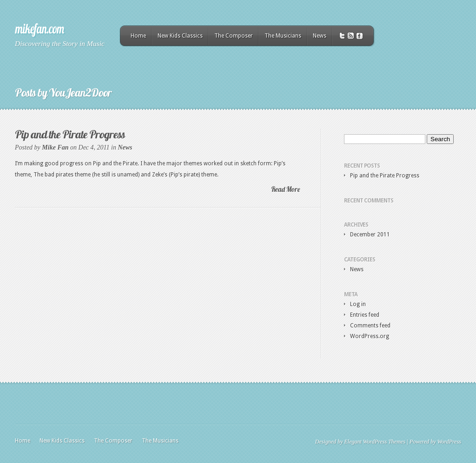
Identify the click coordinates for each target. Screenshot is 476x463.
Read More (285, 189)
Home (138, 36)
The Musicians (283, 36)
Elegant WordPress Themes (374, 442)
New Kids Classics (180, 36)
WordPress (449, 442)
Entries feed (365, 315)
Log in (358, 304)
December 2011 (370, 235)
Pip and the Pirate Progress (70, 134)
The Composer (234, 36)
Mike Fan (55, 147)
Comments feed (370, 326)
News (320, 36)
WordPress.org (370, 336)
